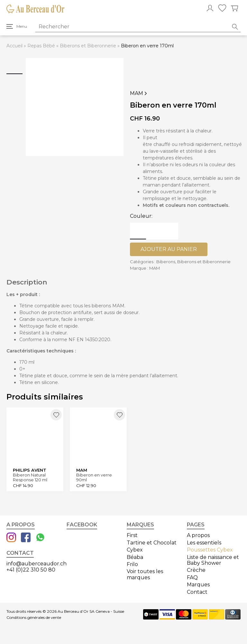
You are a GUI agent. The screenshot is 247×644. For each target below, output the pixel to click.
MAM (139, 93)
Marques (198, 585)
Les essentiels (204, 543)
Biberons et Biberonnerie (88, 46)
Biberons (166, 262)
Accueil (14, 46)
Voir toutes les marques (145, 574)
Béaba (135, 557)
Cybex (135, 550)
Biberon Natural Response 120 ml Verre (30, 477)
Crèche (196, 570)
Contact (197, 592)
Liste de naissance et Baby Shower (213, 560)
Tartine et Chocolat (152, 543)
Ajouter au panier (169, 249)
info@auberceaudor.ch (37, 564)
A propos (198, 535)
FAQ (192, 577)
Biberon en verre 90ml (94, 477)
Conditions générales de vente (34, 618)
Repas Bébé (41, 46)
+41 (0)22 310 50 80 (31, 570)
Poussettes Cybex (210, 550)
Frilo (132, 564)
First (132, 535)
